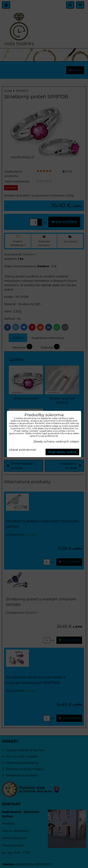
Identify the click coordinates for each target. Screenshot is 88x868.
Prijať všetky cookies (62, 452)
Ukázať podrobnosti (22, 450)
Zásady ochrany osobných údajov (56, 441)
